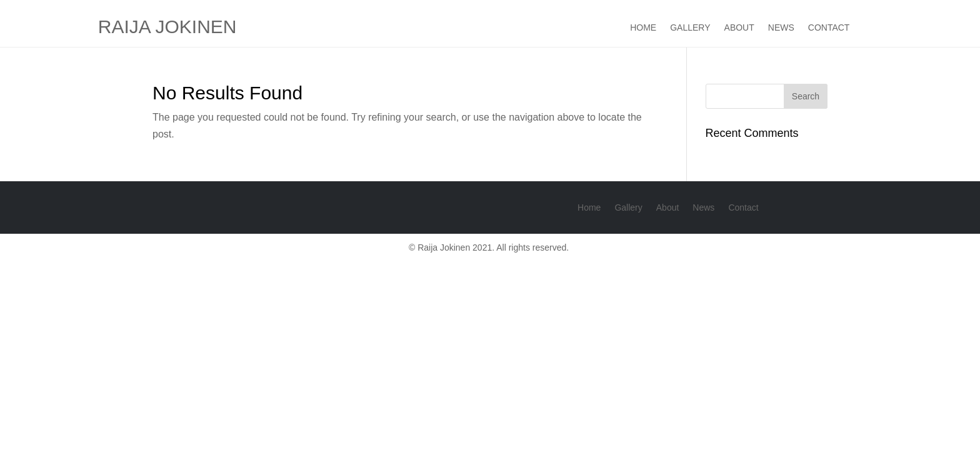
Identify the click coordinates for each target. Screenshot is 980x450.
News (781, 28)
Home (643, 28)
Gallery (690, 28)
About (739, 28)
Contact (829, 28)
